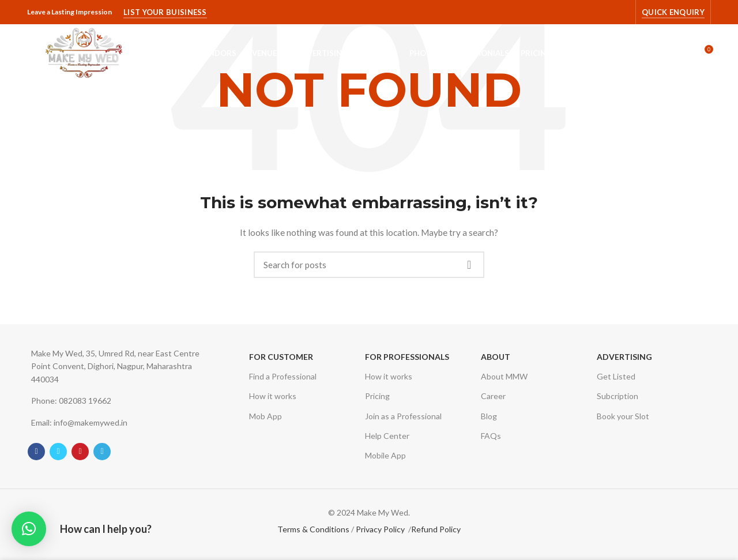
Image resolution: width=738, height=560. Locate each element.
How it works (273, 396)
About (496, 357)
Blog (489, 416)
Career (493, 396)
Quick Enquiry (673, 12)
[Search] (369, 265)
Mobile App (385, 455)
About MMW (504, 376)
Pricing (377, 396)
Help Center (387, 436)
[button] (29, 529)
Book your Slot (623, 416)
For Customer (281, 357)
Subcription (617, 396)
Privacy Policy (380, 529)
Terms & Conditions (313, 529)
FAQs (491, 436)
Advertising (624, 357)
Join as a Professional (403, 416)
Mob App (266, 416)
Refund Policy (436, 529)
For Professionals (407, 357)
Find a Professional (283, 376)
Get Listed (616, 376)
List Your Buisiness (165, 12)
